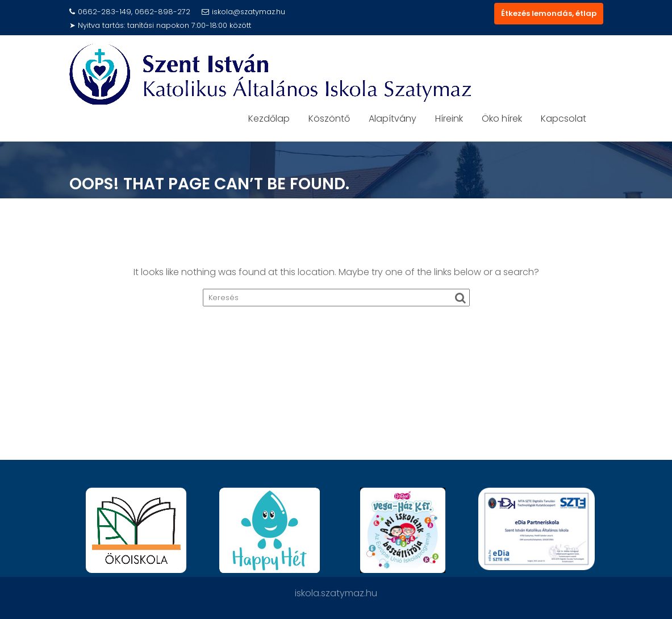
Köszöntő (329, 119)
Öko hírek (502, 119)
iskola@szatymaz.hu (243, 12)
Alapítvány (393, 119)
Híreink (449, 119)
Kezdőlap (269, 119)
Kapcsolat (564, 119)
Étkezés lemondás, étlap (549, 13)
